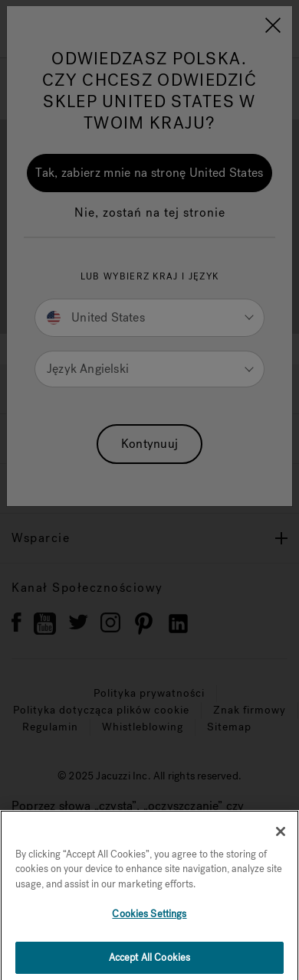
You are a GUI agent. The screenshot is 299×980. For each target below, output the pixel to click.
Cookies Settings (149, 930)
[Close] (281, 847)
